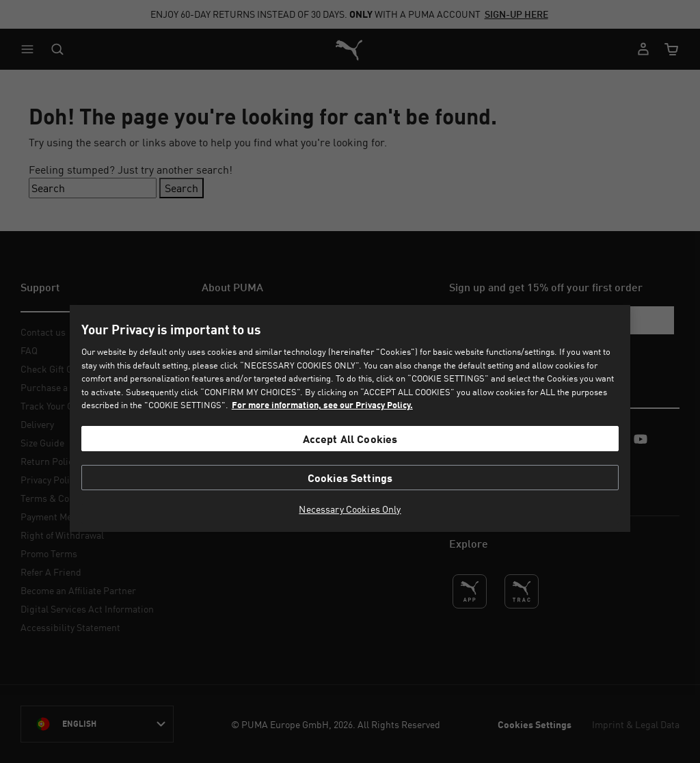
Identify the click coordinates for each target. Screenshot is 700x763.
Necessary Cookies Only (350, 509)
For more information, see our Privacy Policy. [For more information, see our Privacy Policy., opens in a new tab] (322, 405)
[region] (350, 418)
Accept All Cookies (350, 439)
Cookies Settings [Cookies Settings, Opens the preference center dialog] (350, 478)
